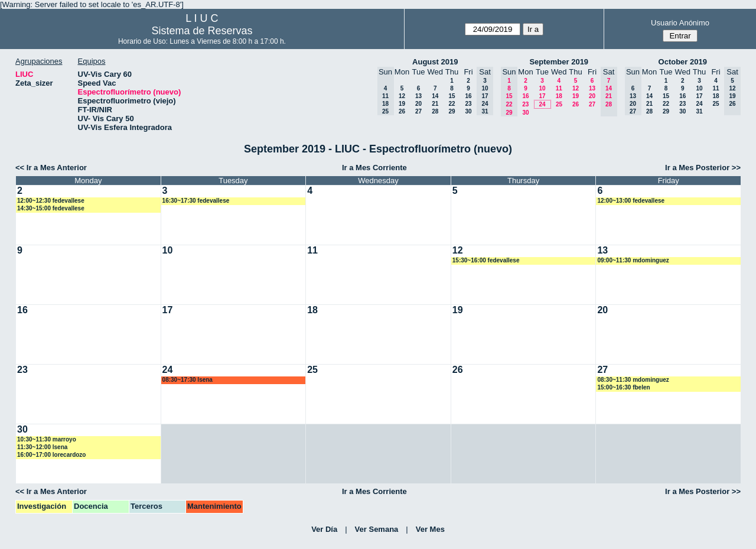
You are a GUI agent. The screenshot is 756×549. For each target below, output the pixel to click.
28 (435, 111)
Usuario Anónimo (680, 23)
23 (468, 104)
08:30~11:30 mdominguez (633, 380)
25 (559, 104)
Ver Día (324, 529)
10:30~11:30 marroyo (47, 439)
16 (468, 96)
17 (542, 96)
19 (402, 104)
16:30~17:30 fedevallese (196, 201)
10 (542, 88)
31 (699, 111)
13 (418, 96)
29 (452, 111)
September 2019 (559, 62)
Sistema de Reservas (202, 31)
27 (418, 111)
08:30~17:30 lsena (188, 380)
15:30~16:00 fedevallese (486, 260)
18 (559, 96)
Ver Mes (430, 529)
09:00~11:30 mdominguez (633, 260)
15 (452, 96)
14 (435, 96)
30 (468, 111)
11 (559, 88)
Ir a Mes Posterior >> (703, 168)
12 (402, 96)
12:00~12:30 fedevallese (51, 201)
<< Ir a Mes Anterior (51, 168)
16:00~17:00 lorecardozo (51, 455)
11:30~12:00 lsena (42, 447)
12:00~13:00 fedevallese (631, 201)
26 (402, 111)
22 (452, 104)
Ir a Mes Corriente (374, 168)
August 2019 (435, 62)
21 (435, 104)
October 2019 (683, 62)
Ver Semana (377, 529)
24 (542, 104)
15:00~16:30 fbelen (623, 387)
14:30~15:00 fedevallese (51, 208)
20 (418, 104)
